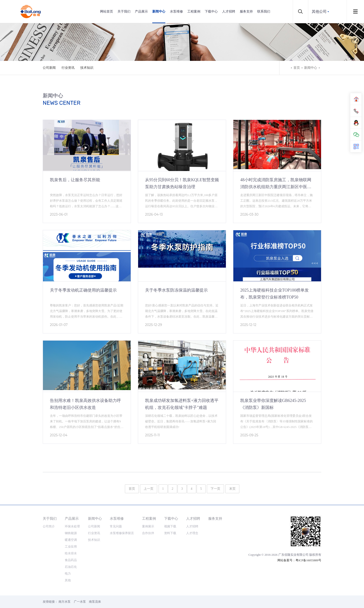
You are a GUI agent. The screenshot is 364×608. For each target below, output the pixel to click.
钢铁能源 (71, 533)
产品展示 (141, 12)
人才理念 (192, 533)
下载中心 (211, 12)
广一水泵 (80, 602)
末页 (232, 489)
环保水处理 (72, 526)
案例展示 (148, 526)
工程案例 (194, 12)
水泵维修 (176, 12)
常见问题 (116, 526)
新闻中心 (159, 12)
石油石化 (71, 567)
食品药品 (71, 560)
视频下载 (170, 526)
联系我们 (264, 12)
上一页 (149, 489)
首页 (297, 68)
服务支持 (246, 12)
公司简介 (49, 526)
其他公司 (319, 12)
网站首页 (107, 12)
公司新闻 (49, 68)
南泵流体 (95, 602)
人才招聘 (229, 12)
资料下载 (170, 533)
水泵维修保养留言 (122, 533)
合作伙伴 (148, 533)
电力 (68, 573)
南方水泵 (65, 602)
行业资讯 (68, 68)
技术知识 (87, 68)
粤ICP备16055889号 (308, 560)
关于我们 (124, 12)
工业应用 (71, 547)
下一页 (215, 489)
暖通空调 (71, 540)
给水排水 (71, 553)
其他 (68, 580)
